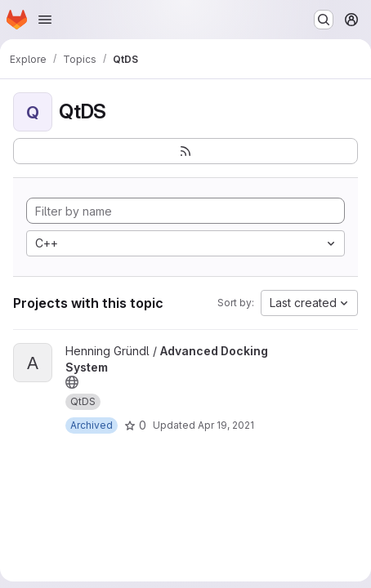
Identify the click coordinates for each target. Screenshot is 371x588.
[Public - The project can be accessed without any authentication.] (72, 382)
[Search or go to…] (324, 20)
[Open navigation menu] (45, 20)
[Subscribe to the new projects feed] (185, 151)
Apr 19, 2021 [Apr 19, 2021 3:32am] (226, 425)
